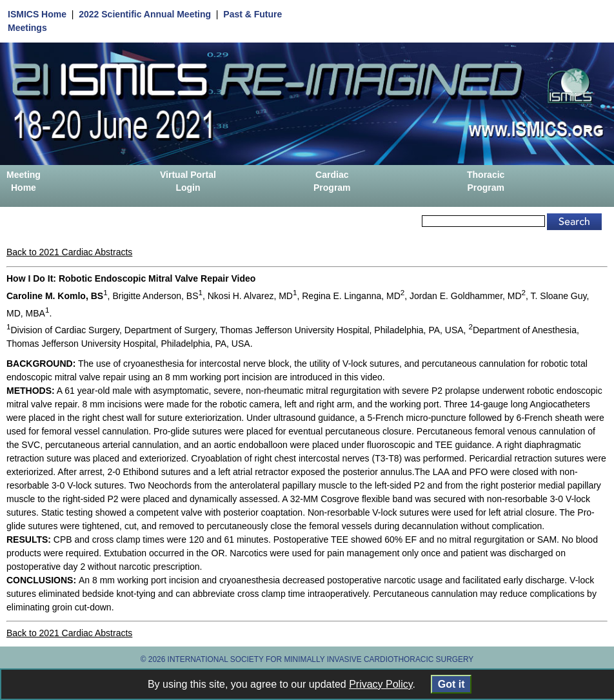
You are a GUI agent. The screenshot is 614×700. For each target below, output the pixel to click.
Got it (451, 684)
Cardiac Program (332, 181)
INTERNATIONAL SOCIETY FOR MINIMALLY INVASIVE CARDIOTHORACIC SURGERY (321, 659)
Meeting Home (24, 181)
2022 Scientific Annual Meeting (145, 14)
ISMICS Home (37, 14)
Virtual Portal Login (188, 181)
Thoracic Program (486, 181)
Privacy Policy (381, 684)
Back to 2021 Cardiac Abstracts (69, 252)
